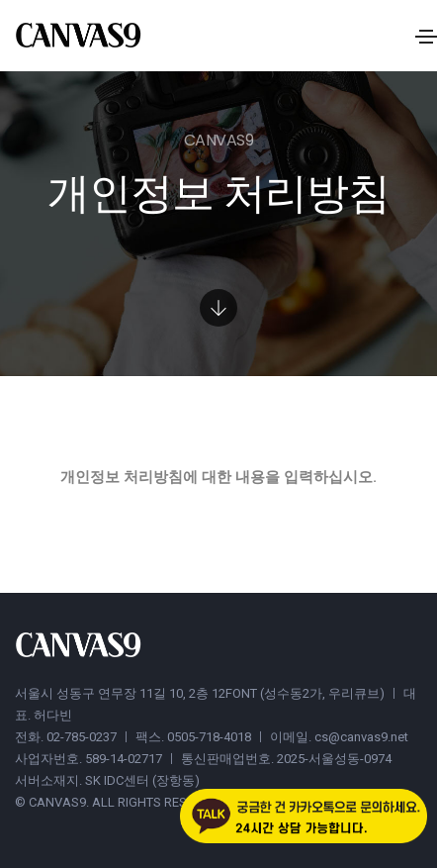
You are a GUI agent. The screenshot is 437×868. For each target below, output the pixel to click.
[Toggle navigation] (426, 37)
